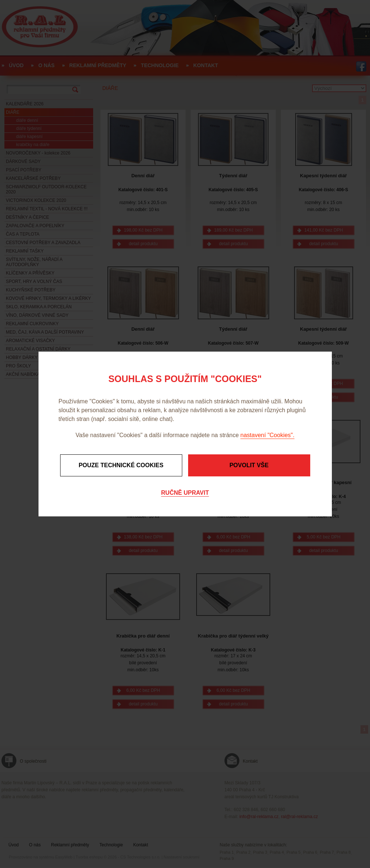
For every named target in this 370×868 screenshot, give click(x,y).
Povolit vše (249, 465)
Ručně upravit (185, 493)
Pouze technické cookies (121, 465)
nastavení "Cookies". (268, 435)
